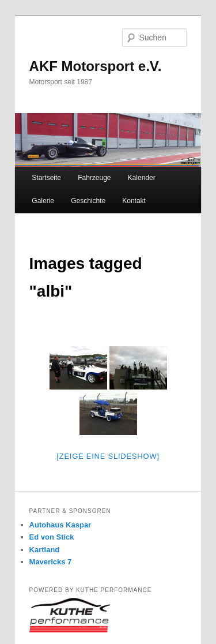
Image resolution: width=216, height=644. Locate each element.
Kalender (142, 178)
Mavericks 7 (51, 562)
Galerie (43, 201)
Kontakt (134, 201)
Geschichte (88, 201)
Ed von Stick (52, 537)
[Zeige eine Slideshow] (108, 456)
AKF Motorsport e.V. (96, 66)
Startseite (46, 178)
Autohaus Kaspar (60, 525)
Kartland (45, 550)
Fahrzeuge (94, 178)
